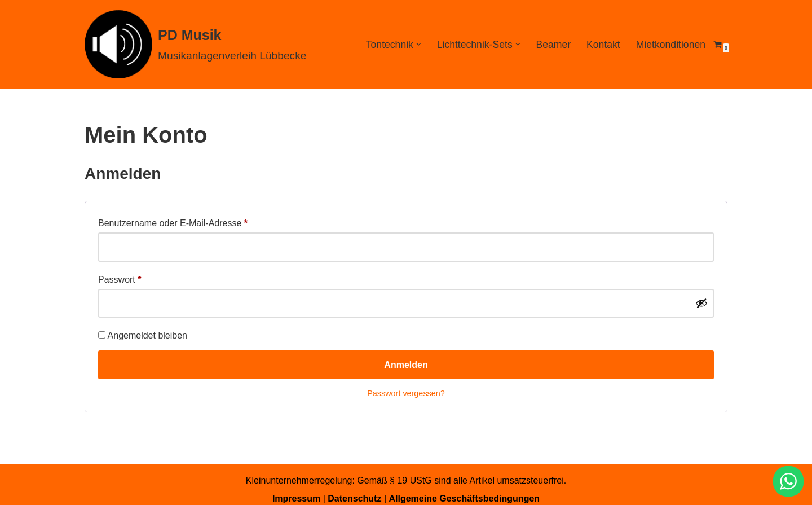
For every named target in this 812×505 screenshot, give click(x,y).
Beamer (553, 45)
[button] (419, 44)
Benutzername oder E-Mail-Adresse (173, 221)
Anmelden (406, 365)
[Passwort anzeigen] (701, 303)
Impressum (296, 499)
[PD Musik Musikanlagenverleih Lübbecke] (195, 44)
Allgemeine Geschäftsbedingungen (464, 499)
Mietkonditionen (671, 45)
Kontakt (603, 45)
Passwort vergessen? (406, 393)
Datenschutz (354, 499)
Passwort (120, 278)
